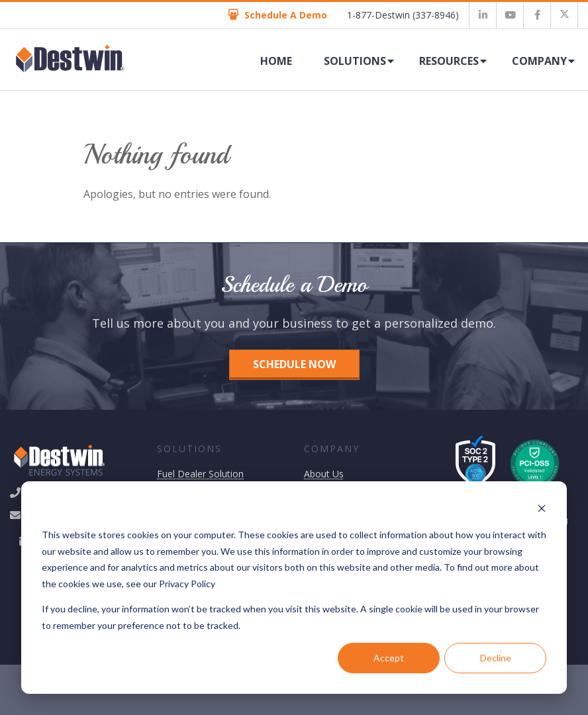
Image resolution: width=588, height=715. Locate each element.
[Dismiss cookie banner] (542, 510)
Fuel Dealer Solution (200, 474)
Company (539, 61)
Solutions (355, 61)
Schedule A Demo (277, 15)
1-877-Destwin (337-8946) (403, 15)
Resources (449, 61)
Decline (496, 658)
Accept (389, 658)
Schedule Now (294, 364)
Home (276, 61)
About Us (324, 474)
